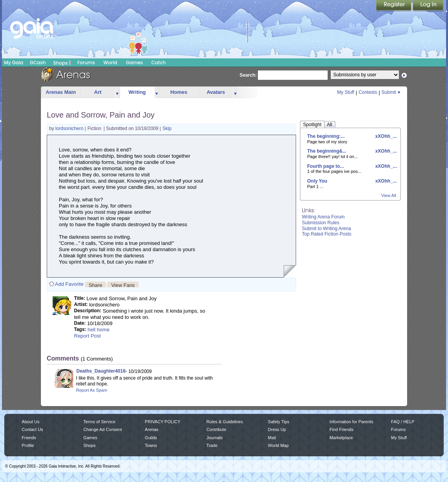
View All (389, 195)
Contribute (216, 429)
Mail (272, 438)
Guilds (151, 438)
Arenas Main (61, 92)
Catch (159, 62)
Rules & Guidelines (225, 422)
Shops (62, 63)
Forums (86, 62)
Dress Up (277, 429)
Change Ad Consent (103, 429)
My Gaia (13, 62)
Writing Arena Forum (323, 217)
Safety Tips (279, 422)
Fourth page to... (326, 166)
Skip (167, 128)
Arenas (152, 429)
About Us (31, 422)
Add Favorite (69, 284)
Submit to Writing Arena (326, 229)
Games (134, 62)
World (110, 62)
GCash (38, 62)
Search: (248, 75)
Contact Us (33, 429)
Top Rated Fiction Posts (327, 234)
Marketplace (341, 438)
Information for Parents (351, 422)
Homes (179, 92)
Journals (215, 438)
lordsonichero (70, 128)
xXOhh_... (385, 136)
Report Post (87, 336)
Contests (368, 92)
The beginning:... (326, 136)
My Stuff (346, 92)
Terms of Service (99, 422)
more (117, 92)
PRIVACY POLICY (163, 422)
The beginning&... (327, 151)
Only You (317, 181)
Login (428, 6)
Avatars (216, 92)
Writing (137, 92)
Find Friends (341, 429)
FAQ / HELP (403, 422)
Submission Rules (321, 223)
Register (394, 6)
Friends (29, 438)
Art (98, 92)
